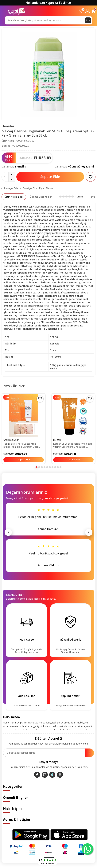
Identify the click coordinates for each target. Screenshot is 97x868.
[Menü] (3, 11)
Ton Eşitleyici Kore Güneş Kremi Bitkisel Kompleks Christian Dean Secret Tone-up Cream (21, 445)
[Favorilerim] (82, 11)
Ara (88, 20)
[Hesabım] (87, 11)
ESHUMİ (57, 440)
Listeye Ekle (10, 188)
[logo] (16, 11)
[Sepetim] (93, 11)
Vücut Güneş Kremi (81, 166)
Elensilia (8, 126)
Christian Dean (11, 440)
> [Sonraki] (89, 532)
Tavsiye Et (27, 188)
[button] (37, 467)
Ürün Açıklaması (14, 197)
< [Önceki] (8, 532)
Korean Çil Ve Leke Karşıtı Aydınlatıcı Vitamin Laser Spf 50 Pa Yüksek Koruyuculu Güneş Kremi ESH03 (73, 445)
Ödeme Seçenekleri (41, 197)
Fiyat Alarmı (45, 188)
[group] (48, 74)
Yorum (71, 197)
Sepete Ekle (50, 177)
